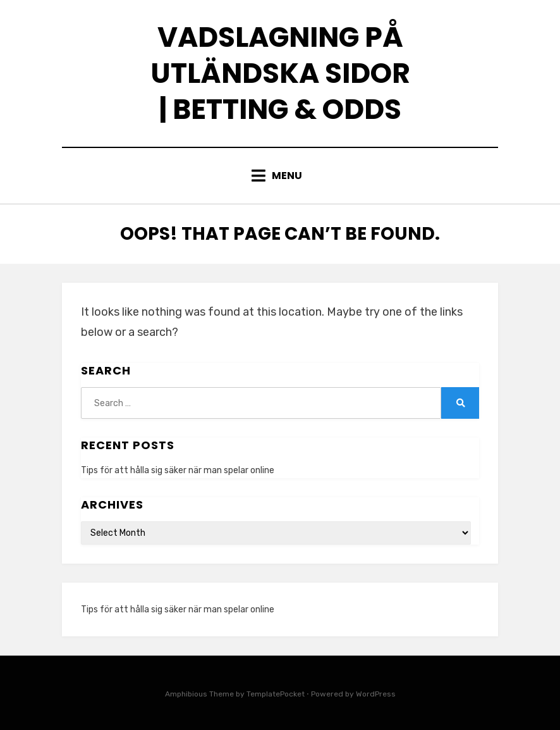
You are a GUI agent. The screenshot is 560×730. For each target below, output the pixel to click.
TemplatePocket (276, 694)
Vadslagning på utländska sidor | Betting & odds (280, 73)
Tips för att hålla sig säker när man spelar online (178, 470)
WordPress (376, 694)
